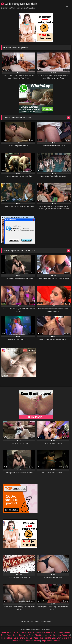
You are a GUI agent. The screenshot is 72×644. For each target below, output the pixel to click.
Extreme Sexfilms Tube (29, 632)
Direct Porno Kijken (9, 635)
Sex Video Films (36, 638)
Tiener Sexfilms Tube (9, 632)
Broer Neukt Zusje (26, 635)
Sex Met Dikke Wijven (54, 638)
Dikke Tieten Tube (48, 632)
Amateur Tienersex (62, 635)
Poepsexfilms (7, 638)
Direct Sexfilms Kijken (44, 635)
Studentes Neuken (32, 641)
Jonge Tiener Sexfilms (50, 641)
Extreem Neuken (63, 632)
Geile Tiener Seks (21, 638)
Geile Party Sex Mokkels (19, 4)
